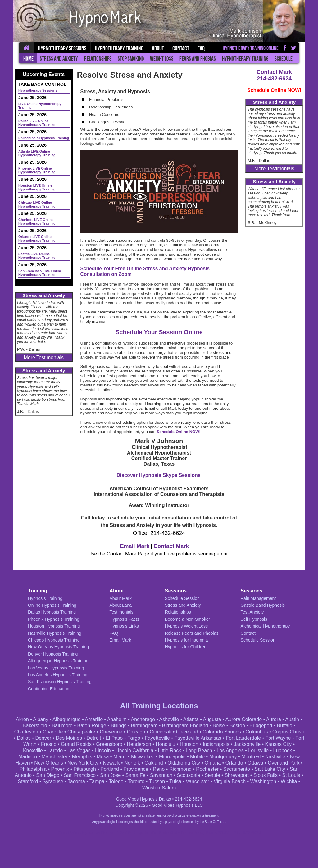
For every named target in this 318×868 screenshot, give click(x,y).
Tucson (157, 781)
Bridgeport (261, 726)
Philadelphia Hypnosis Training (44, 138)
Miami (120, 757)
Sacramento (237, 769)
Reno (159, 769)
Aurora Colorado (244, 719)
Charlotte (53, 732)
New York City (83, 763)
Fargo (134, 738)
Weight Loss (162, 59)
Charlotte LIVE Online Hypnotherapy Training (37, 222)
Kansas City (278, 744)
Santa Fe (136, 775)
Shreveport (237, 775)
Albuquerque (67, 719)
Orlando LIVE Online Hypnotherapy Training (37, 239)
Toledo (116, 781)
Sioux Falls (266, 775)
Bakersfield (35, 726)
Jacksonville (247, 744)
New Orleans (48, 763)
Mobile (197, 757)
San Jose (110, 775)
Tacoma (76, 781)
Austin (292, 719)
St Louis (291, 775)
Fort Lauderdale (243, 738)
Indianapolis (216, 744)
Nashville (275, 757)
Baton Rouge (92, 726)
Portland (110, 769)
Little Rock (169, 750)
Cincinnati (161, 732)
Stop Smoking (131, 59)
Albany (41, 719)
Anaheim (117, 719)
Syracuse (53, 781)
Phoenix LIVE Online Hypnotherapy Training (37, 170)
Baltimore (62, 726)
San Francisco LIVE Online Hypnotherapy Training (40, 273)
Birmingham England (185, 726)
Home (28, 59)
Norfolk (132, 763)
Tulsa (175, 781)
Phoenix (60, 769)
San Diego (48, 775)
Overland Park (284, 763)
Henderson (139, 744)
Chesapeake (81, 732)
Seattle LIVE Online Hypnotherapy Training (37, 256)
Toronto (136, 781)
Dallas (24, 738)
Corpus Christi (288, 732)
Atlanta (191, 719)
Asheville (169, 719)
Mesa (103, 757)
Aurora (274, 719)
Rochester (207, 769)
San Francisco (80, 775)
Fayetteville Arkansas (198, 738)
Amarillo (94, 719)
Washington (263, 781)
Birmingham (144, 726)
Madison (28, 757)
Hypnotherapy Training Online (251, 48)
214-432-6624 (274, 79)
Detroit (94, 738)
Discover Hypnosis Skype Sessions (158, 475)
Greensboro (109, 744)
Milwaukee (143, 757)
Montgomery (223, 757)
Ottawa (255, 763)
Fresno (49, 744)
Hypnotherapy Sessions (62, 48)
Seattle (212, 775)
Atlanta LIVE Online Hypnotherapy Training (37, 153)
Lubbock (283, 750)
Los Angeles (230, 750)
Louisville (258, 750)
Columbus (257, 732)
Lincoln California (134, 750)
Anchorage (143, 719)
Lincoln (103, 750)
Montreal (251, 757)
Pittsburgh (85, 769)
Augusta (212, 719)
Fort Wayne (278, 738)
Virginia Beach (230, 781)
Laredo (55, 750)
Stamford (28, 781)
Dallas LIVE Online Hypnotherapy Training (37, 123)
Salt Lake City (270, 769)
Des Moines (69, 738)
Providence (136, 769)
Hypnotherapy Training (245, 59)
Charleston (26, 732)
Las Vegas (79, 750)
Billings (118, 726)
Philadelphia (33, 769)
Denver (43, 738)
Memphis (82, 757)
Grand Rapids (76, 744)
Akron (22, 719)
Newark (111, 763)
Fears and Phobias (198, 59)
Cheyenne (111, 732)
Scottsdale (189, 775)
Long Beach (199, 750)
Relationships (98, 59)
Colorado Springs (222, 732)
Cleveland (187, 732)
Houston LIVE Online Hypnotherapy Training (37, 187)
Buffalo (285, 726)
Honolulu (165, 744)
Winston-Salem (159, 788)
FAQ (201, 48)
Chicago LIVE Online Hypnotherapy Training (37, 204)
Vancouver (197, 781)
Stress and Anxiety (59, 59)
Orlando (234, 763)
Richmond (180, 769)
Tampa (97, 781)
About (158, 48)
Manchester (55, 757)
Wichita (289, 781)
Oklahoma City (184, 763)
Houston (189, 744)
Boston (237, 726)
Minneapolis (172, 757)
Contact (181, 48)
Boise (219, 726)
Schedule (284, 59)
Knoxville (33, 750)
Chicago (136, 732)
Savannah (161, 775)
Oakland (154, 763)
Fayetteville (157, 738)
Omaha (213, 763)
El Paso (114, 738)
